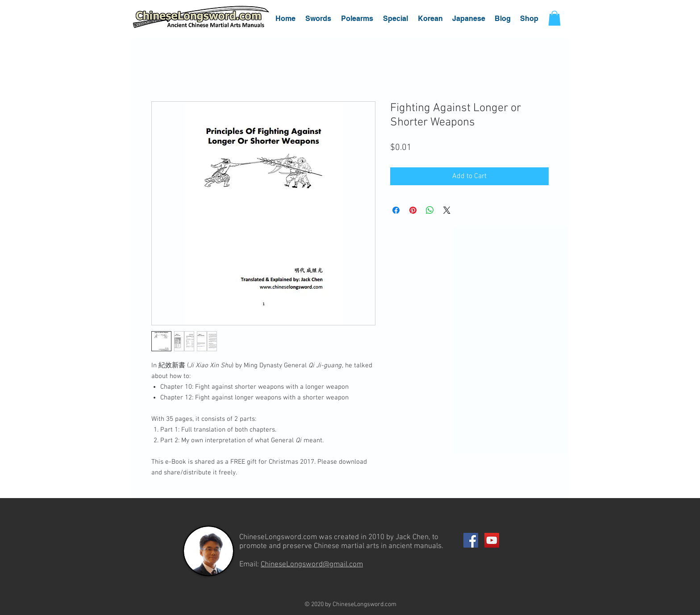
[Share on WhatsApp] (430, 210)
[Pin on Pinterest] (413, 210)
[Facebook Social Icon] (471, 540)
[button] (318, 19)
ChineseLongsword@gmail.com (312, 565)
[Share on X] (447, 210)
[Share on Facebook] (396, 210)
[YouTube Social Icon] (492, 540)
